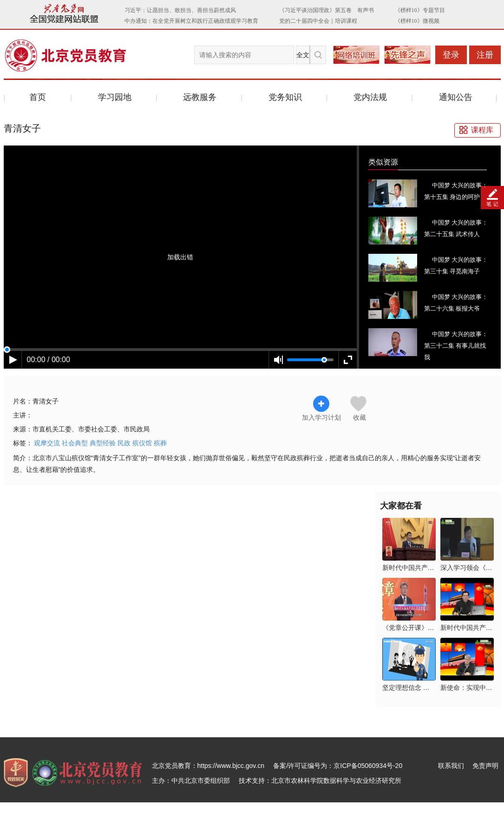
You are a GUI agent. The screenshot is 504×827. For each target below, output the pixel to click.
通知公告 (456, 97)
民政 (124, 443)
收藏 (360, 417)
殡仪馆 (142, 443)
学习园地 (115, 97)
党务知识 (285, 97)
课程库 (482, 130)
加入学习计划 (321, 408)
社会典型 (75, 443)
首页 (38, 97)
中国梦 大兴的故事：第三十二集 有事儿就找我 (456, 346)
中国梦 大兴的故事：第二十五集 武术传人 (456, 228)
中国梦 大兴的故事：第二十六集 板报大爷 (456, 303)
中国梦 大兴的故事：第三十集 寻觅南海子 (456, 265)
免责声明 (485, 766)
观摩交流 (47, 443)
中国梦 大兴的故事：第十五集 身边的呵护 (456, 191)
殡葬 (160, 443)
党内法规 (370, 97)
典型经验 (103, 443)
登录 (451, 55)
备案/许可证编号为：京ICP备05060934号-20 (338, 766)
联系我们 (451, 766)
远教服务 (200, 97)
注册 (485, 55)
